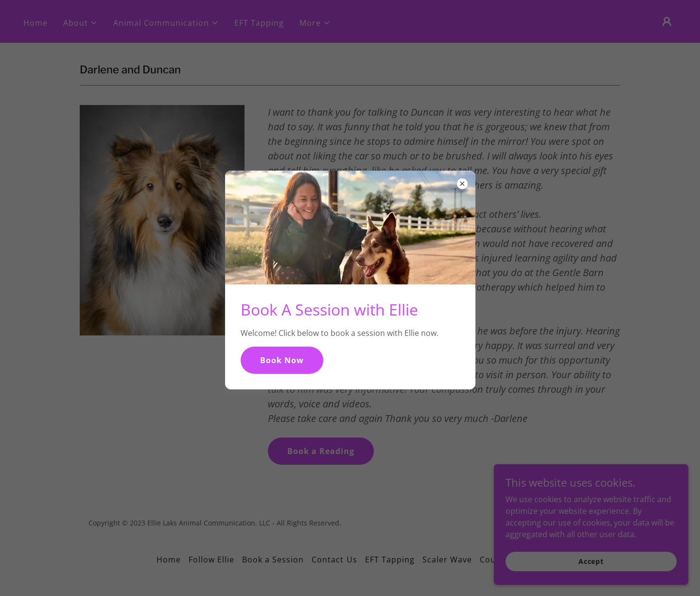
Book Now (282, 360)
